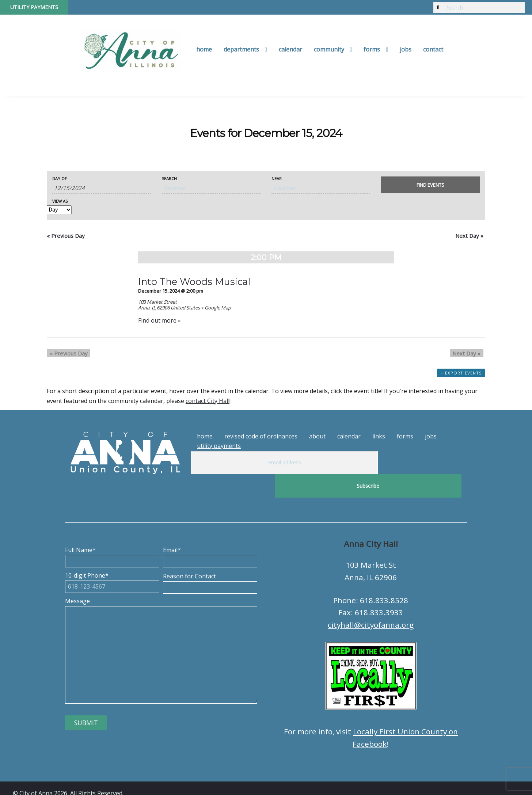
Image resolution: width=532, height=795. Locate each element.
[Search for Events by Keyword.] (211, 188)
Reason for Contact (210, 558)
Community (329, 49)
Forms (372, 49)
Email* (210, 532)
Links (379, 436)
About (317, 436)
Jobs (406, 49)
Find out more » (159, 320)
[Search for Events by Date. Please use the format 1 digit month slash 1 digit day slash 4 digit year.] (102, 188)
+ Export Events (462, 376)
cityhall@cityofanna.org (371, 601)
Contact (433, 49)
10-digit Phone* (112, 558)
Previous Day (66, 236)
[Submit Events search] (430, 185)
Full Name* (112, 532)
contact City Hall (208, 401)
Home (204, 49)
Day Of (60, 178)
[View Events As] (59, 210)
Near (277, 178)
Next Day (469, 236)
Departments (241, 49)
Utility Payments (34, 7)
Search (169, 178)
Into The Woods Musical (194, 282)
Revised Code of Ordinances (261, 436)
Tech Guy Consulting (156, 783)
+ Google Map (216, 308)
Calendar (290, 49)
